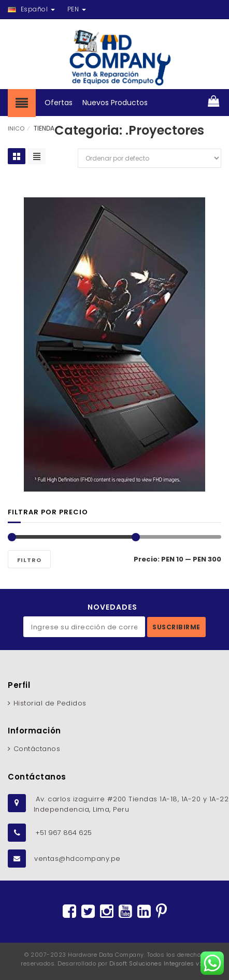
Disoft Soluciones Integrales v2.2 (159, 963)
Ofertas (59, 103)
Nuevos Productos (115, 103)
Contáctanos (37, 749)
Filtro (29, 560)
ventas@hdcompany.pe (77, 859)
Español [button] (31, 9)
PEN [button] (77, 9)
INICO (16, 128)
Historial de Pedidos (50, 703)
